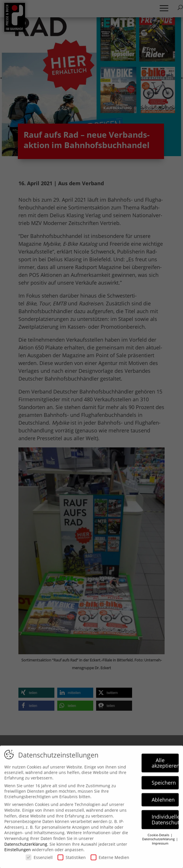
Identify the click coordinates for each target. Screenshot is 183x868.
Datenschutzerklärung (26, 848)
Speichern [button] (164, 787)
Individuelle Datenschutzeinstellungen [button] (165, 824)
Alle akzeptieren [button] (165, 767)
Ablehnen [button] (163, 804)
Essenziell (39, 862)
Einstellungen (18, 854)
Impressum (160, 848)
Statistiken (72, 862)
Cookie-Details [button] (159, 839)
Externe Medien (110, 862)
